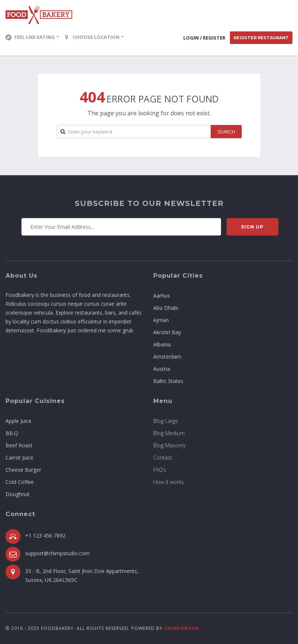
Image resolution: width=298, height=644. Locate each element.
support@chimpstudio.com (57, 553)
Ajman (161, 320)
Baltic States (168, 381)
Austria (162, 369)
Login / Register (204, 38)
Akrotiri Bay (167, 332)
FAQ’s (160, 470)
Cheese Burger (23, 470)
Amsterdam (167, 357)
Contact (163, 457)
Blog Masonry (169, 445)
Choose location (92, 37)
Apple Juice (19, 421)
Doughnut (18, 494)
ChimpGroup (181, 628)
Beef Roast (19, 445)
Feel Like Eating (30, 37)
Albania (162, 344)
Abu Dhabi (166, 308)
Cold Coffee (20, 482)
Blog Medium (169, 433)
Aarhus (162, 296)
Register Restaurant (261, 38)
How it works (169, 482)
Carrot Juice (19, 457)
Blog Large (166, 421)
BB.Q (12, 433)
